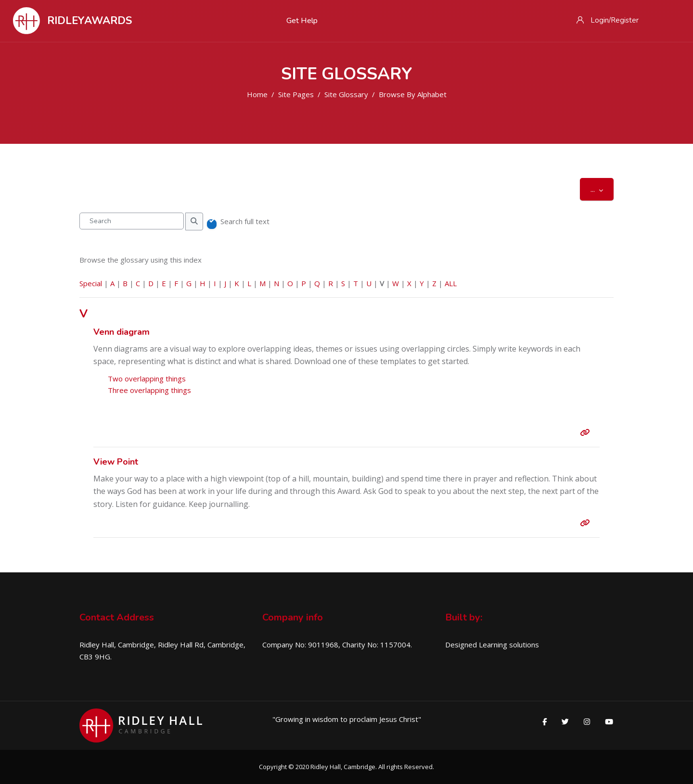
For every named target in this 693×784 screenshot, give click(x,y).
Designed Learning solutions (492, 645)
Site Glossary (346, 94)
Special (91, 283)
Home (257, 94)
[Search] (132, 221)
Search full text (245, 221)
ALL (451, 283)
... (602, 189)
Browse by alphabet (413, 94)
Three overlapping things (149, 390)
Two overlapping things (147, 379)
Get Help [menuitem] (302, 21)
